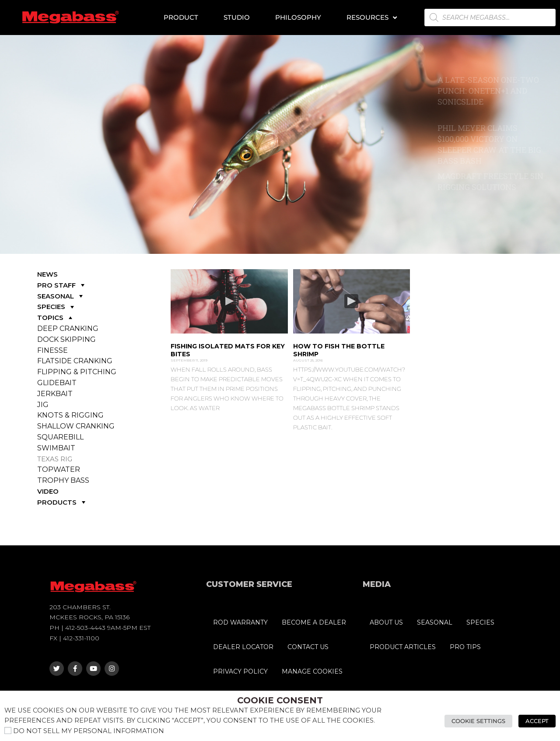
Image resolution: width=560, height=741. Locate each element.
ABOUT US (386, 622)
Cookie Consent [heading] (280, 700)
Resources (372, 18)
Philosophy (298, 17)
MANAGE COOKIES (312, 671)
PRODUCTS (62, 502)
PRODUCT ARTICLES (403, 647)
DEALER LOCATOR (243, 647)
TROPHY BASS (63, 480)
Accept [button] (537, 721)
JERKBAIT (55, 394)
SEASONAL (61, 296)
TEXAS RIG (55, 459)
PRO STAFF (62, 285)
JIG (43, 405)
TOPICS (56, 318)
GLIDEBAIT (57, 383)
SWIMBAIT (56, 448)
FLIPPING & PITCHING (77, 372)
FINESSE (52, 350)
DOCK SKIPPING (66, 339)
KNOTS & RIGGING (70, 415)
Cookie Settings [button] (478, 721)
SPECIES (57, 307)
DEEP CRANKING (68, 328)
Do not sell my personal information (89, 731)
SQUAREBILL (60, 437)
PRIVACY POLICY (240, 671)
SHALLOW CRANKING (76, 426)
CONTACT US (308, 647)
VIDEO (48, 491)
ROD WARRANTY (240, 622)
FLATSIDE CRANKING (75, 361)
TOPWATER (59, 469)
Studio (237, 17)
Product (181, 17)
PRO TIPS (465, 647)
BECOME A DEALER (314, 622)
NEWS (47, 274)
